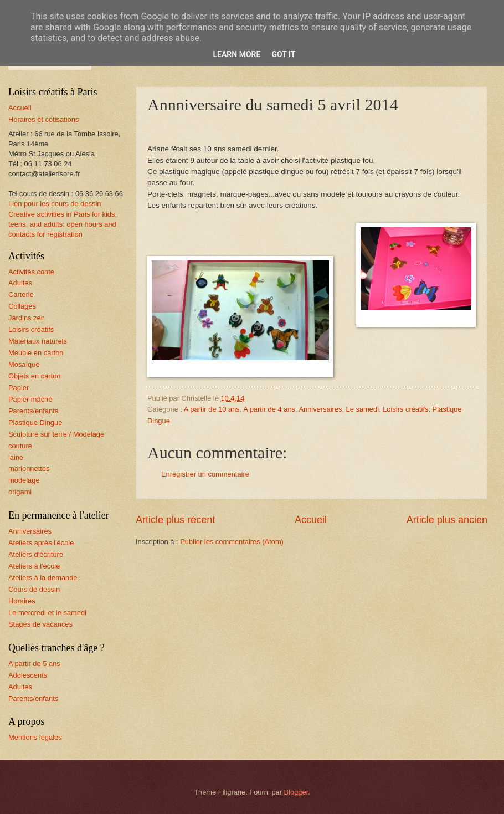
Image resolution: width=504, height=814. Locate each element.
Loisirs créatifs (405, 409)
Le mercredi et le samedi (47, 613)
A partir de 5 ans (34, 664)
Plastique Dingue (35, 423)
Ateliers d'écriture (36, 554)
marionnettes (29, 469)
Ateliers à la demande (43, 578)
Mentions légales (35, 737)
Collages (22, 306)
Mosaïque (24, 364)
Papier (19, 388)
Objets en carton (34, 376)
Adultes (20, 283)
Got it (283, 54)
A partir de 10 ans (212, 409)
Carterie (21, 295)
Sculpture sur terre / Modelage (56, 434)
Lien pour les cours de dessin (55, 204)
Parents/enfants (33, 411)
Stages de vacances (40, 624)
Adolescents (28, 675)
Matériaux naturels (38, 341)
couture (20, 446)
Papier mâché (30, 399)
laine (16, 457)
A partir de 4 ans (269, 409)
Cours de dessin (34, 589)
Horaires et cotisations (43, 119)
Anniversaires (320, 409)
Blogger (296, 792)
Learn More (236, 54)
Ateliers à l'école (34, 566)
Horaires (22, 601)
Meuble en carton (36, 353)
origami (20, 492)
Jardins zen (27, 318)
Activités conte (31, 272)
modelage (24, 480)
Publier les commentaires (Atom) (232, 542)
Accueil (311, 520)
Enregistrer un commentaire (205, 474)
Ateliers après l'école (41, 543)
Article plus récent (175, 520)
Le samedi (362, 409)
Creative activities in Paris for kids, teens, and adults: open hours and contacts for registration (63, 224)
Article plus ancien (447, 520)
